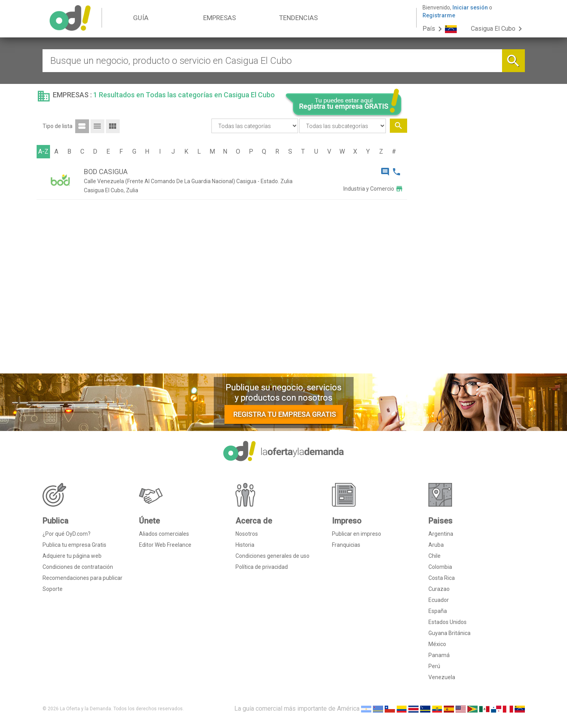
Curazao (439, 589)
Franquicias (346, 545)
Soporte (53, 589)
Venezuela (442, 677)
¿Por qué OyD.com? (67, 534)
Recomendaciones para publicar (82, 578)
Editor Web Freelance (165, 545)
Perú (434, 666)
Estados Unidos (447, 622)
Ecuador (439, 600)
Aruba (436, 545)
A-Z (43, 151)
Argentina (441, 534)
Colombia (440, 567)
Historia (245, 545)
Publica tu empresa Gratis (74, 545)
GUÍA (141, 18)
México (437, 644)
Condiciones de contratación (78, 567)
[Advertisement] (469, 247)
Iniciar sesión (470, 7)
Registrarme (439, 15)
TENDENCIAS (298, 18)
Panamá (439, 655)
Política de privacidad (262, 567)
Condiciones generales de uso (272, 556)
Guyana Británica (449, 633)
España (438, 611)
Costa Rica (442, 578)
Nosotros (247, 534)
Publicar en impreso (357, 534)
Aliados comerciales (164, 534)
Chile (435, 556)
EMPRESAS (220, 18)
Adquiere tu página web (72, 556)
